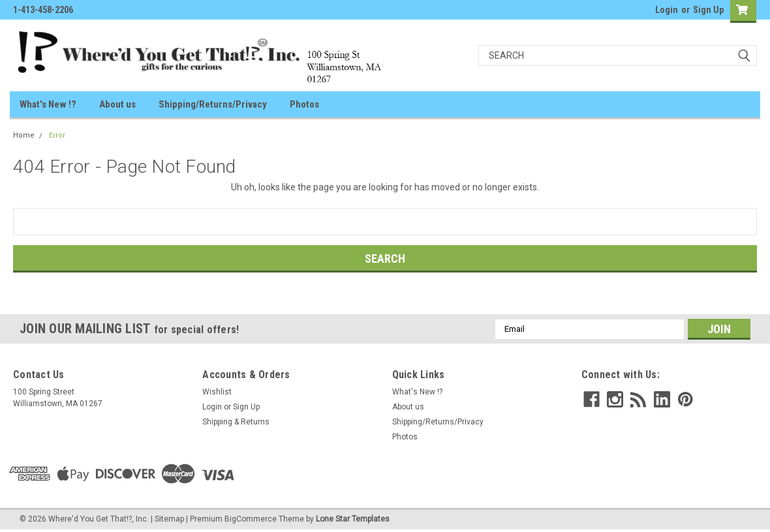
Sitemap (169, 519)
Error (57, 135)
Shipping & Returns (236, 422)
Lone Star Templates (353, 519)
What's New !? (48, 104)
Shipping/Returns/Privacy (213, 104)
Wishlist (217, 392)
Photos (304, 104)
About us (117, 104)
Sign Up (708, 10)
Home (24, 135)
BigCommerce (251, 519)
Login (667, 10)
